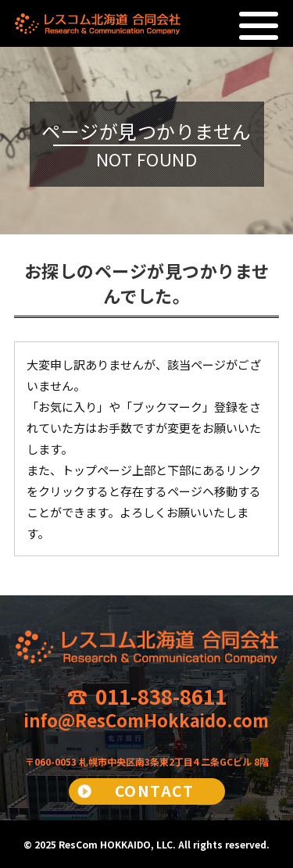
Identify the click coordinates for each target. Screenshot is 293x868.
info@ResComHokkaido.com (146, 720)
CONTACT (155, 790)
